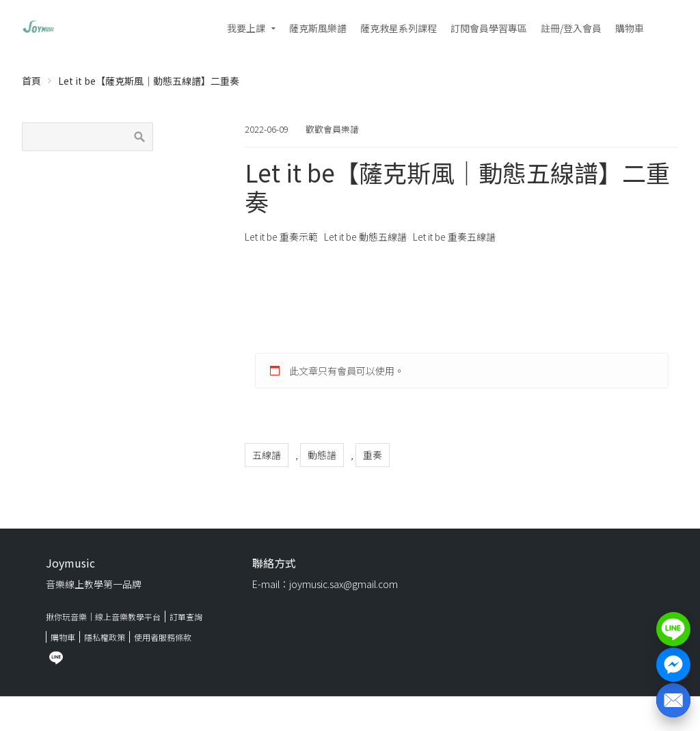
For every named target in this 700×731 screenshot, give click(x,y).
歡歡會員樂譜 (332, 129)
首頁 (31, 81)
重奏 (373, 455)
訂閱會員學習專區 (489, 28)
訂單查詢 (186, 616)
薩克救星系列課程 (399, 28)
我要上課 (246, 28)
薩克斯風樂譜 (318, 28)
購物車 (630, 28)
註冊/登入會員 (571, 28)
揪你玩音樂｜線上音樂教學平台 (103, 616)
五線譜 (267, 455)
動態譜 (322, 455)
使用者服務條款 (163, 637)
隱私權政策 (105, 637)
